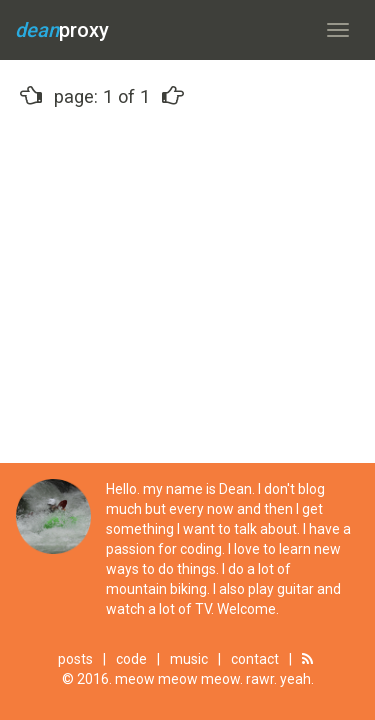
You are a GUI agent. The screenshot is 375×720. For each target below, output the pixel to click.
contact (255, 659)
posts (75, 659)
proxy (62, 30)
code (131, 659)
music (189, 659)
